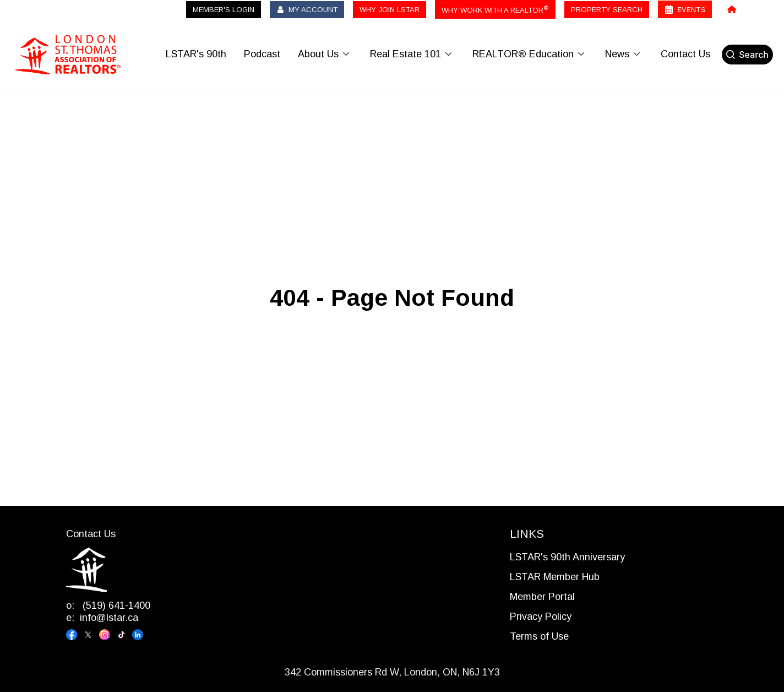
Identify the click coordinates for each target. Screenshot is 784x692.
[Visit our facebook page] (74, 635)
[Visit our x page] (91, 635)
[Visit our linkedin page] (140, 635)
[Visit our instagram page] (107, 635)
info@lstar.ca (109, 618)
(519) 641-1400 (115, 605)
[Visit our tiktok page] (124, 635)
